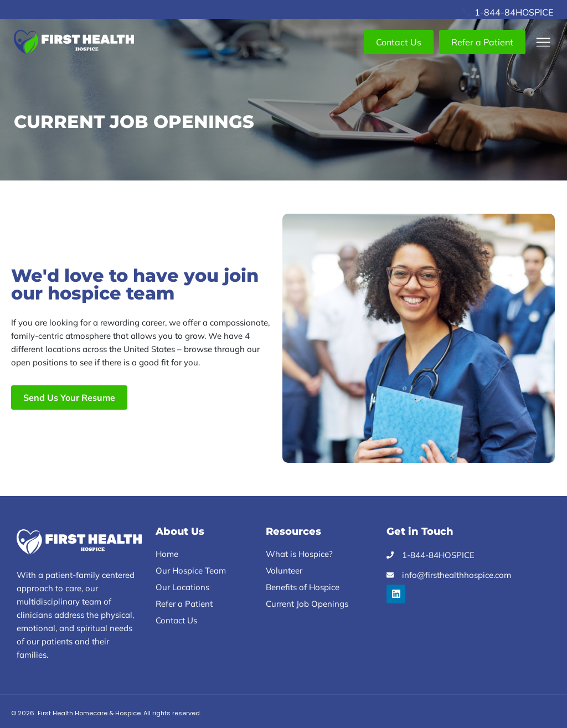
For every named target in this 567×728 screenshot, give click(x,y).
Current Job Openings (307, 604)
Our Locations (182, 587)
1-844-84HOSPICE (514, 12)
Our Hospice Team (191, 570)
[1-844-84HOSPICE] (467, 12)
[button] (543, 42)
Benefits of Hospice (303, 587)
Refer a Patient (184, 604)
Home (167, 554)
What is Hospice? (299, 554)
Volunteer (284, 570)
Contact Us (176, 620)
